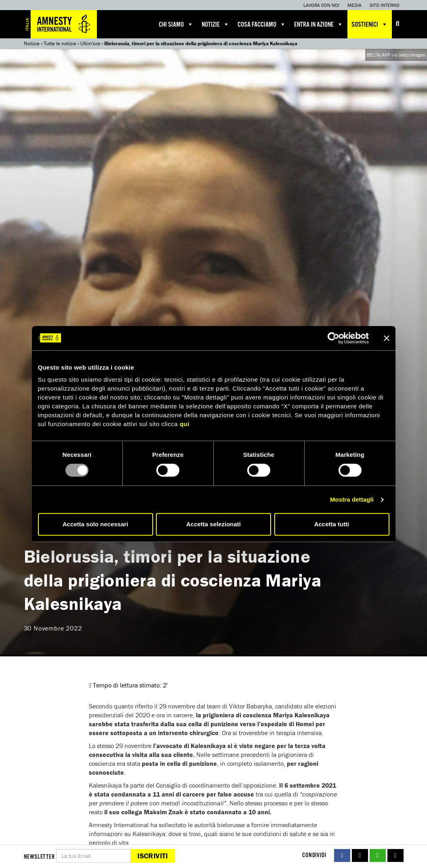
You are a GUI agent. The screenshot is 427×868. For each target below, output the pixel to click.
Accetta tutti (332, 524)
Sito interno (385, 5)
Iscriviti (152, 856)
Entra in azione (319, 24)
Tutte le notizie (60, 43)
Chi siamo (176, 24)
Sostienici (370, 24)
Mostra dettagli (352, 499)
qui (185, 424)
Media (354, 5)
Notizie (216, 24)
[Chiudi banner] (387, 338)
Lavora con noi (321, 5)
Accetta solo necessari (96, 524)
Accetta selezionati (213, 524)
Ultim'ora (90, 43)
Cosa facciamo (262, 24)
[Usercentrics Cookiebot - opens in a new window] (333, 338)
